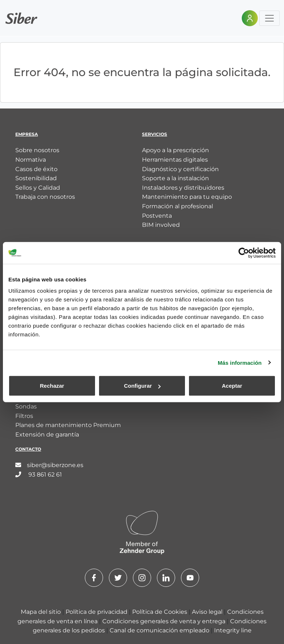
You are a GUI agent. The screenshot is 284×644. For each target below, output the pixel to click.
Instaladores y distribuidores (183, 188)
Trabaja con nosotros (45, 197)
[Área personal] (250, 18)
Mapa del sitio (42, 612)
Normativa (31, 160)
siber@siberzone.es (49, 465)
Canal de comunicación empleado (160, 630)
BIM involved (161, 225)
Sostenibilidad (36, 178)
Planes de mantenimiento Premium (68, 425)
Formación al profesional (177, 206)
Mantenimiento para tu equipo (187, 197)
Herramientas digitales (175, 160)
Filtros (24, 416)
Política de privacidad (97, 612)
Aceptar (232, 386)
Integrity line (233, 630)
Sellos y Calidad (38, 188)
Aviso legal (208, 612)
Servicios (155, 134)
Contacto (28, 449)
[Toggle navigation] (269, 18)
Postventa (157, 216)
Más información (240, 362)
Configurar (142, 386)
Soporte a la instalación (175, 178)
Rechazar (52, 386)
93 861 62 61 (39, 475)
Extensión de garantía (47, 434)
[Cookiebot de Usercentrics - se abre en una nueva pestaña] (244, 253)
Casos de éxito (36, 169)
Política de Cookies (160, 612)
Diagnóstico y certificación (180, 169)
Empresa (27, 134)
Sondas (26, 406)
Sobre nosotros (37, 150)
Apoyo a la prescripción (175, 150)
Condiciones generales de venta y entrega (165, 621)
